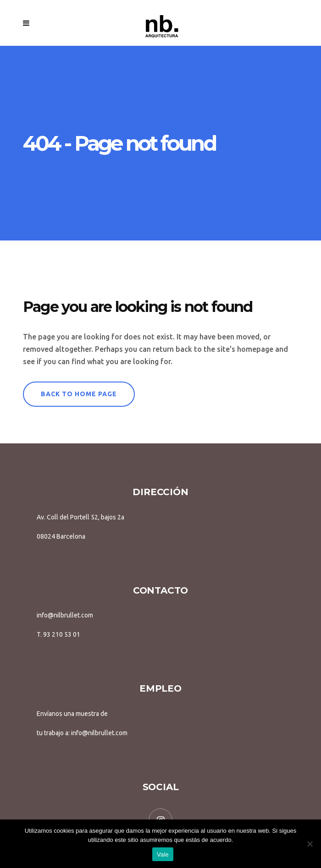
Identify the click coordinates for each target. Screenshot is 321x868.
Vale (163, 854)
